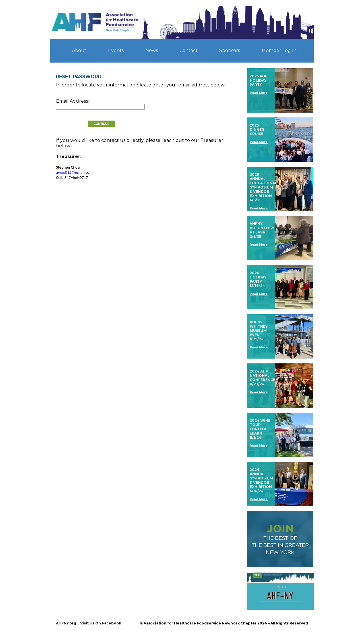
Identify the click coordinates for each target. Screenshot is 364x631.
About (79, 50)
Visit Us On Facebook (101, 623)
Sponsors (230, 50)
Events (116, 50)
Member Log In (279, 50)
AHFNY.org (66, 623)
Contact (189, 50)
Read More (259, 93)
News (152, 50)
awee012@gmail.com (74, 172)
